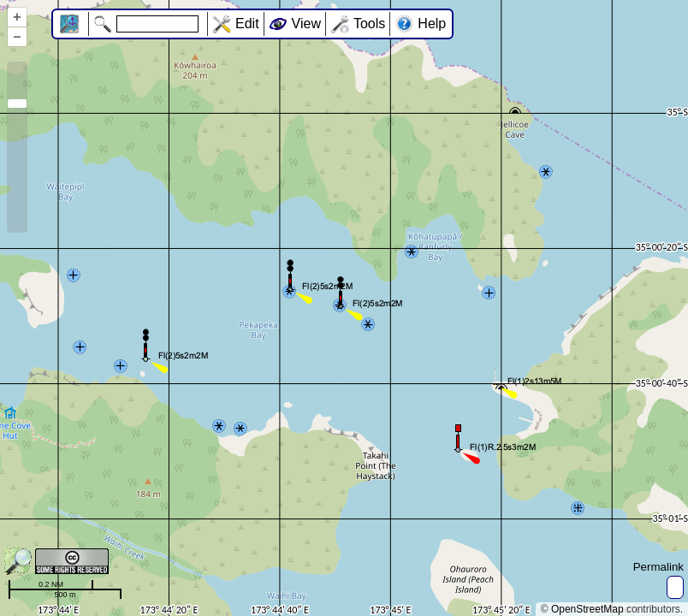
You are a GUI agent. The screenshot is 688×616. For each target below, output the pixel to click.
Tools (369, 24)
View (306, 24)
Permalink (658, 567)
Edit (247, 24)
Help (432, 24)
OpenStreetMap (587, 609)
